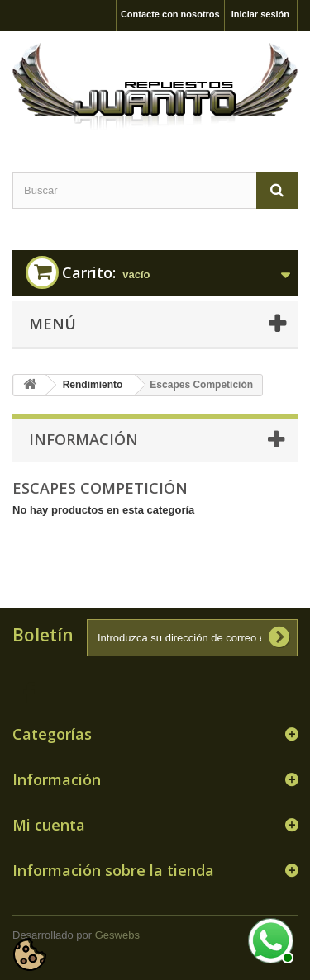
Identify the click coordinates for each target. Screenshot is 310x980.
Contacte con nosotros (170, 14)
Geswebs (117, 935)
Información (83, 439)
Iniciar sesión (260, 14)
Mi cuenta (49, 825)
